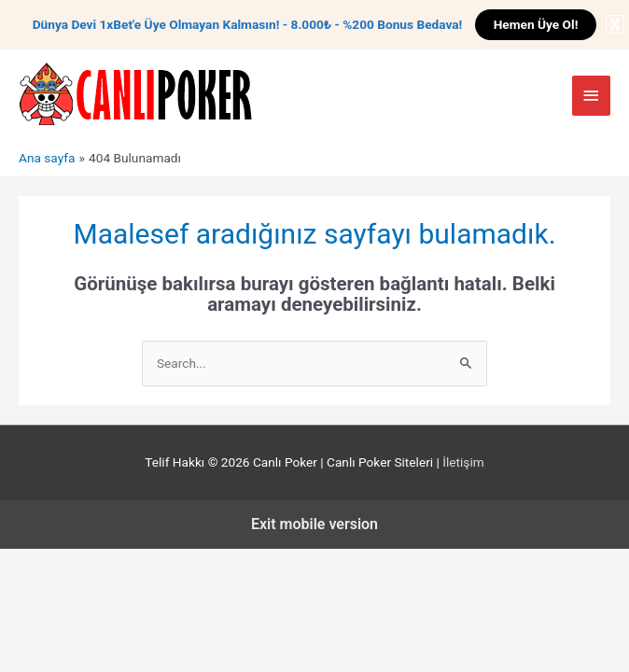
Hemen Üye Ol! (536, 24)
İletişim (463, 462)
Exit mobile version (314, 524)
